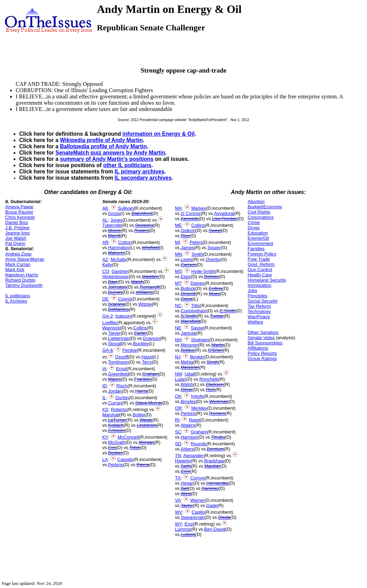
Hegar (187, 483)
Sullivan (126, 208)
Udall (190, 374)
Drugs (254, 228)
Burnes (115, 292)
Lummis (183, 529)
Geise (187, 299)
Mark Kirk (15, 270)
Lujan (181, 379)
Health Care (260, 275)
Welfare (256, 322)
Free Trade (259, 259)
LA (105, 459)
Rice (185, 236)
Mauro (114, 379)
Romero (217, 413)
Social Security (263, 301)
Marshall (111, 415)
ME (178, 225)
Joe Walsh (16, 238)
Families (256, 249)
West (186, 494)
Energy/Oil (258, 238)
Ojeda (224, 517)
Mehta (187, 362)
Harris (141, 391)
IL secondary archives (143, 178)
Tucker (217, 316)
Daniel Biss (17, 222)
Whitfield (151, 248)
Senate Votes (261, 338)
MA (178, 208)
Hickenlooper (115, 277)
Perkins (116, 465)
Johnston (117, 287)
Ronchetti (209, 379)
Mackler (213, 466)
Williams (144, 292)
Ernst (121, 369)
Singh (212, 362)
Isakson (123, 316)
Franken (143, 379)
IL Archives (16, 301)
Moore (114, 230)
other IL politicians (127, 165)
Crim (186, 471)
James (188, 248)
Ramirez (210, 488)
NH (178, 340)
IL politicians (18, 296)
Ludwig (188, 534)
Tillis (196, 306)
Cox (112, 448)
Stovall (115, 344)
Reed (194, 420)
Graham (150, 374)
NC (178, 306)
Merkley (199, 408)
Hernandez (217, 483)
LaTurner (117, 420)
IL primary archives (140, 172)
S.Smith (189, 316)
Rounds (198, 444)
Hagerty (183, 461)
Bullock (188, 288)
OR (178, 408)
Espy (186, 277)
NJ (178, 357)
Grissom (116, 430)
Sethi (186, 466)
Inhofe (197, 396)
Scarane (116, 304)
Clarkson (215, 384)
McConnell (128, 437)
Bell (185, 488)
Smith (197, 254)
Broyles (188, 401)
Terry (147, 362)
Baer (113, 282)
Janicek (189, 333)
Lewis (187, 259)
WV (178, 512)
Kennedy (190, 219)
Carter (140, 333)
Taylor (187, 505)
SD (178, 444)
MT (178, 283)
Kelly (107, 265)
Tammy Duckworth (24, 285)
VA (178, 500)
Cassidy (125, 459)
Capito (198, 512)
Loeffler (110, 323)
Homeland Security (267, 280)
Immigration (260, 285)
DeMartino (118, 309)
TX (178, 478)
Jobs (253, 291)
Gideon (188, 230)
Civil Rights (259, 212)
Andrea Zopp (18, 254)
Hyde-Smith (203, 271)
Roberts (119, 410)
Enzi (189, 524)
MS (178, 271)
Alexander (194, 456)
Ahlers (187, 449)
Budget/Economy (265, 207)
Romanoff (150, 287)
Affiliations (258, 348)
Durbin (122, 398)
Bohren (212, 277)
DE (105, 299)
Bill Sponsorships (265, 343)
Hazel (147, 357)
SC (178, 432)
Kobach (116, 425)
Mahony (116, 253)
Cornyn (198, 478)
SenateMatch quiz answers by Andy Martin (110, 153)
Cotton (125, 242)
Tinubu (218, 437)
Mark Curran (18, 264)
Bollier (139, 415)
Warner (198, 500)
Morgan (146, 442)
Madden (150, 277)
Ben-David (215, 529)
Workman (219, 401)
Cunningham (194, 311)
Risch (122, 386)
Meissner (190, 367)
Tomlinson (118, 362)
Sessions (144, 225)
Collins (140, 328)
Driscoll (188, 294)
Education (258, 233)
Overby (213, 259)
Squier (214, 248)
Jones (117, 220)
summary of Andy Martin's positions (107, 159)
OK (178, 396)
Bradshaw (214, 461)
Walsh (137, 282)
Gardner (120, 271)
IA (104, 369)
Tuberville (112, 225)
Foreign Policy (262, 254)
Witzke (145, 304)
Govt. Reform (261, 264)
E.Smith (228, 311)
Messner (190, 345)
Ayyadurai (224, 213)
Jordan (115, 391)
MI (177, 242)
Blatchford (142, 213)
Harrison (189, 437)
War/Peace (259, 317)
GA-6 (107, 350)
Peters (196, 242)
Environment (261, 243)
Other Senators (263, 332)
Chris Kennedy (20, 217)
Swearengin (193, 517)
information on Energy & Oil (158, 134)
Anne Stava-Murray (25, 259)
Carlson (189, 265)
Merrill (114, 236)
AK (105, 208)
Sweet (215, 230)
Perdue (130, 350)
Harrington (119, 248)
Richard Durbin (20, 280)
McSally (118, 259)
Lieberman (119, 338)
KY (105, 437)
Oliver (187, 390)
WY (178, 524)
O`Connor (191, 213)
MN (178, 254)
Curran (115, 403)
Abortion (256, 202)
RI (177, 420)
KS (105, 410)
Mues (215, 294)
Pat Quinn (15, 243)
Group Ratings (262, 359)
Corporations (261, 217)
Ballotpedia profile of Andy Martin (103, 146)
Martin (218, 345)
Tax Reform (259, 306)
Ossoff (121, 357)
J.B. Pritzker (17, 228)
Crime (254, 222)
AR (105, 242)
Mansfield (191, 321)
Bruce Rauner (19, 212)
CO (106, 271)
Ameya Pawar (19, 207)
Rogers (142, 230)
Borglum (215, 449)
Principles (258, 296)
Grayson (151, 338)
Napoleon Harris (22, 275)
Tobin (135, 448)
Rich (211, 390)
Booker (115, 453)
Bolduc (188, 350)
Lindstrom (147, 425)
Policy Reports (262, 353)
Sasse (197, 328)
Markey (199, 208)
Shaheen (200, 340)
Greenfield (118, 374)
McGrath (117, 442)
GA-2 (107, 316)
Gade (212, 505)
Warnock (111, 328)
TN (178, 456)
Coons (125, 299)
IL (104, 398)
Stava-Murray (149, 403)
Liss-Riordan (225, 219)
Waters (188, 425)
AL (105, 220)
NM (178, 374)
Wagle (146, 420)
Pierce (143, 465)
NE (178, 328)
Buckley (141, 344)
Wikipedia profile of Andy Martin (101, 140)
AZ (105, 259)
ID (104, 386)
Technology (259, 311)
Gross (114, 213)
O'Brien (216, 350)
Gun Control (260, 270)
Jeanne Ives (17, 233)
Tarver (114, 333)
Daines (198, 283)
